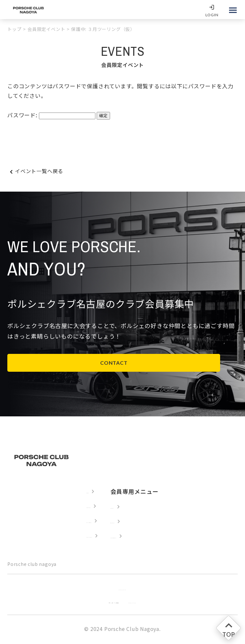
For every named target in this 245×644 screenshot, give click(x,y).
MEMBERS (138, 537)
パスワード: (23, 115)
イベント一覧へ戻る (39, 171)
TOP (81, 491)
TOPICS (85, 507)
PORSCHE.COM (157, 603)
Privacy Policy (122, 589)
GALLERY (88, 522)
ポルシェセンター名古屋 (99, 603)
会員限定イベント (46, 29)
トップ (14, 29)
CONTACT (55, 363)
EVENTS (134, 522)
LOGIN (210, 15)
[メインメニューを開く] (233, 10)
